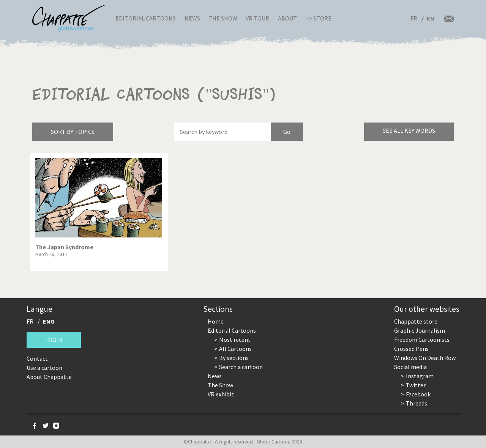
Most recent (235, 340)
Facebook (418, 394)
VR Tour (257, 18)
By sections (234, 358)
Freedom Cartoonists (422, 340)
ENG (49, 321)
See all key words (409, 130)
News (192, 18)
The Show (223, 18)
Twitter (416, 385)
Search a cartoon (241, 367)
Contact (37, 358)
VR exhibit (221, 394)
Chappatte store (416, 321)
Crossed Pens (411, 349)
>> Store (318, 18)
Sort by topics (73, 132)
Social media (410, 367)
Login (54, 340)
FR (414, 18)
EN (431, 18)
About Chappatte (49, 377)
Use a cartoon (44, 368)
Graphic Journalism (420, 330)
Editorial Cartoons (146, 18)
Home (216, 321)
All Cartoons (235, 349)
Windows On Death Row (425, 358)
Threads (417, 403)
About (287, 18)
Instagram (420, 376)
